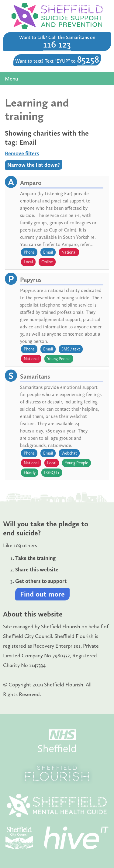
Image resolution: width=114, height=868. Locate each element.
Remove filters (22, 153)
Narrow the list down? (34, 165)
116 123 (57, 44)
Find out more (42, 594)
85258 (88, 59)
